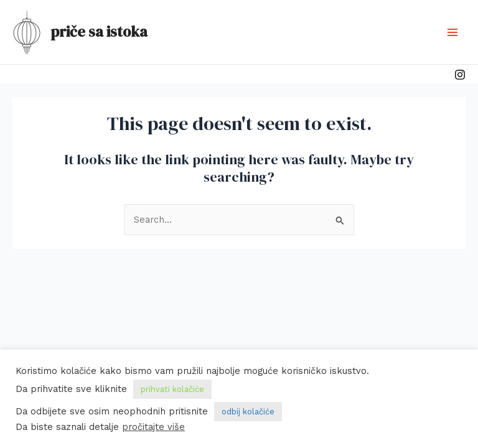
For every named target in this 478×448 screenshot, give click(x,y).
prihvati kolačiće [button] (172, 389)
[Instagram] (460, 75)
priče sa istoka (99, 31)
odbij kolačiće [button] (248, 412)
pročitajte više (153, 427)
